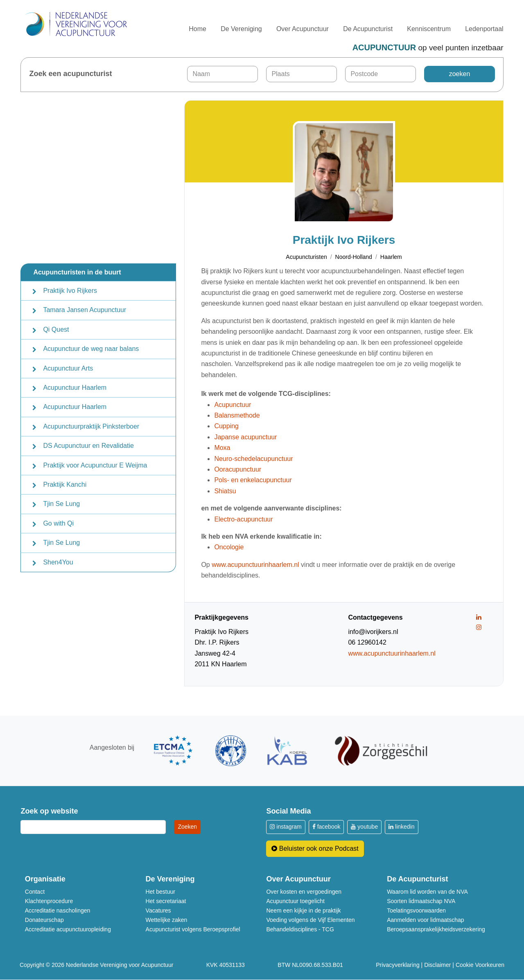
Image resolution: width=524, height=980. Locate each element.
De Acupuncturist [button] (368, 29)
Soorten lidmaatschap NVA (421, 901)
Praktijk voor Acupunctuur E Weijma (95, 465)
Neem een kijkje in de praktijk (303, 910)
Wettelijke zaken (167, 920)
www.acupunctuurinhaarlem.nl (255, 565)
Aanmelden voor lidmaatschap (425, 920)
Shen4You (58, 562)
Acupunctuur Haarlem (75, 388)
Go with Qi (58, 523)
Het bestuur (160, 892)
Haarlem (391, 257)
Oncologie (229, 547)
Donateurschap (44, 920)
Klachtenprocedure (49, 901)
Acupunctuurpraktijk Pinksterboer (91, 426)
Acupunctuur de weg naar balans (91, 349)
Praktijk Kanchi (65, 484)
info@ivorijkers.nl (373, 632)
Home (198, 29)
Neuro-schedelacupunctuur (253, 459)
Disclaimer (437, 965)
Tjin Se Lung (61, 504)
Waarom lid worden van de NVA (427, 892)
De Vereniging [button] (241, 29)
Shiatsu (225, 491)
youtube (364, 827)
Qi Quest (56, 329)
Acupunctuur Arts (68, 368)
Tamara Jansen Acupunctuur (85, 310)
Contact (35, 892)
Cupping (226, 426)
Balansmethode (237, 415)
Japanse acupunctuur (245, 437)
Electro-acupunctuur (243, 519)
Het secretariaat (166, 901)
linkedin (401, 827)
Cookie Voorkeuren (480, 965)
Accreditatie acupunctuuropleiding (68, 929)
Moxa (222, 448)
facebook (326, 827)
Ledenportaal (484, 29)
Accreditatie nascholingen (58, 910)
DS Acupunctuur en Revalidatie (88, 446)
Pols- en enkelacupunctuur (253, 480)
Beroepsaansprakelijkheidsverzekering (436, 929)
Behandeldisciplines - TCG (300, 929)
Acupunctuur (233, 405)
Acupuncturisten (306, 257)
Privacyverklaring (398, 965)
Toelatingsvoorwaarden (416, 910)
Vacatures (158, 910)
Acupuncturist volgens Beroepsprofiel (193, 929)
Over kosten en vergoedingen (304, 892)
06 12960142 (367, 643)
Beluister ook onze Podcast (315, 849)
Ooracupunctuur (238, 469)
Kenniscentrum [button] (429, 29)
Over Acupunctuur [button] (303, 29)
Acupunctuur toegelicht (295, 901)
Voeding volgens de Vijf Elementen (310, 920)
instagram (286, 827)
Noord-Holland (354, 257)
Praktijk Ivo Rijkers (70, 291)
